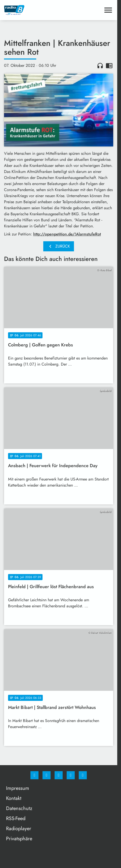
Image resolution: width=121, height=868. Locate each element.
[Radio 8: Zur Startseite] (31, 10)
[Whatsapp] (59, 775)
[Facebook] (34, 775)
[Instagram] (47, 775)
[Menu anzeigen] (108, 10)
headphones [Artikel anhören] (100, 66)
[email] (83, 775)
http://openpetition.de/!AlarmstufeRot (67, 234)
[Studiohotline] (71, 775)
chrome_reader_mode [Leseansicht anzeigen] (109, 66)
